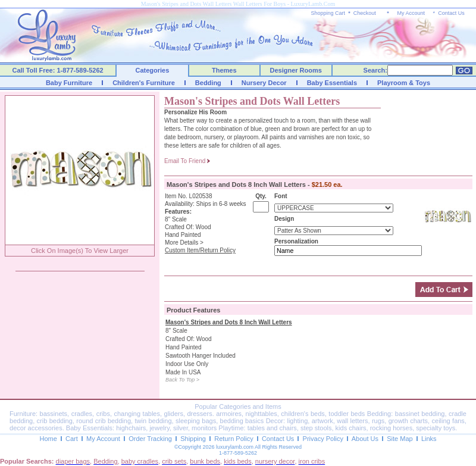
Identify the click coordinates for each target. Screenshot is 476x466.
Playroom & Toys (404, 83)
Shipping (193, 439)
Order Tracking (150, 439)
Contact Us (451, 13)
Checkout (365, 13)
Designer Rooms (295, 70)
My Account (411, 13)
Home (48, 439)
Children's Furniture (144, 83)
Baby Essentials (332, 83)
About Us (365, 439)
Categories (153, 70)
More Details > (184, 243)
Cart (72, 439)
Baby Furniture (69, 83)
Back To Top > (182, 380)
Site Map (400, 439)
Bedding (208, 83)
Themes (224, 70)
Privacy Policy (323, 439)
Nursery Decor (264, 83)
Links (429, 439)
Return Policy (234, 439)
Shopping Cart (328, 13)
